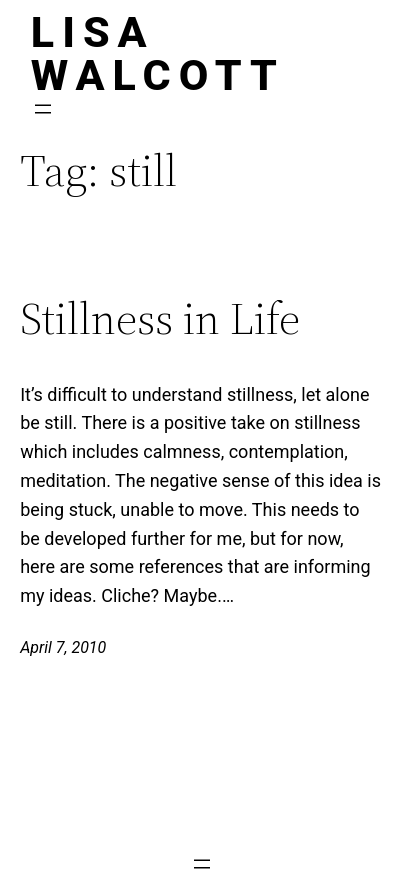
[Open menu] (43, 109)
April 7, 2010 (63, 647)
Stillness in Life (160, 319)
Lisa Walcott (158, 53)
